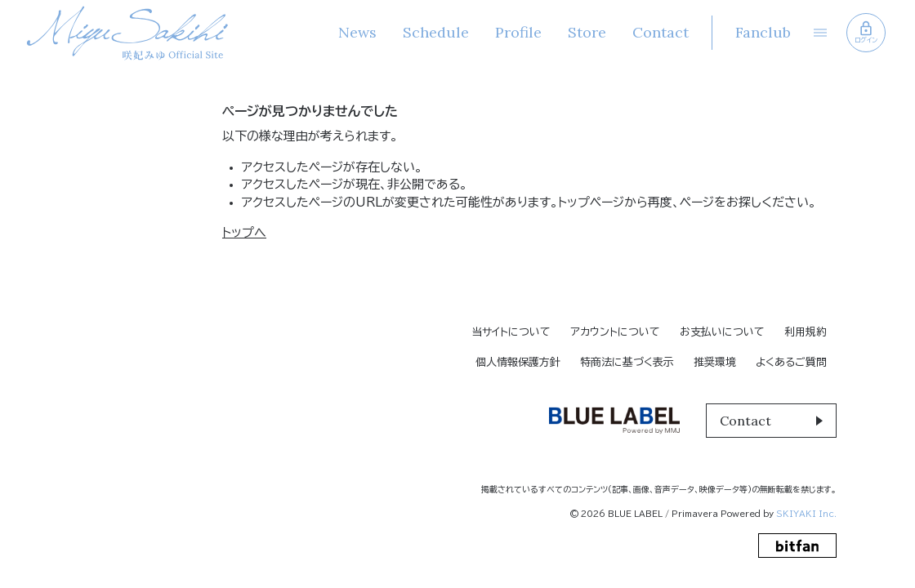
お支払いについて (722, 332)
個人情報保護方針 (518, 362)
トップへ (244, 232)
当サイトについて (511, 332)
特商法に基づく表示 (627, 362)
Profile (518, 32)
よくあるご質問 (791, 362)
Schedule (436, 32)
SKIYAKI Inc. (806, 514)
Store (587, 32)
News (357, 32)
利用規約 (806, 332)
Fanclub (763, 32)
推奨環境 (715, 362)
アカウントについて (615, 332)
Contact (661, 32)
